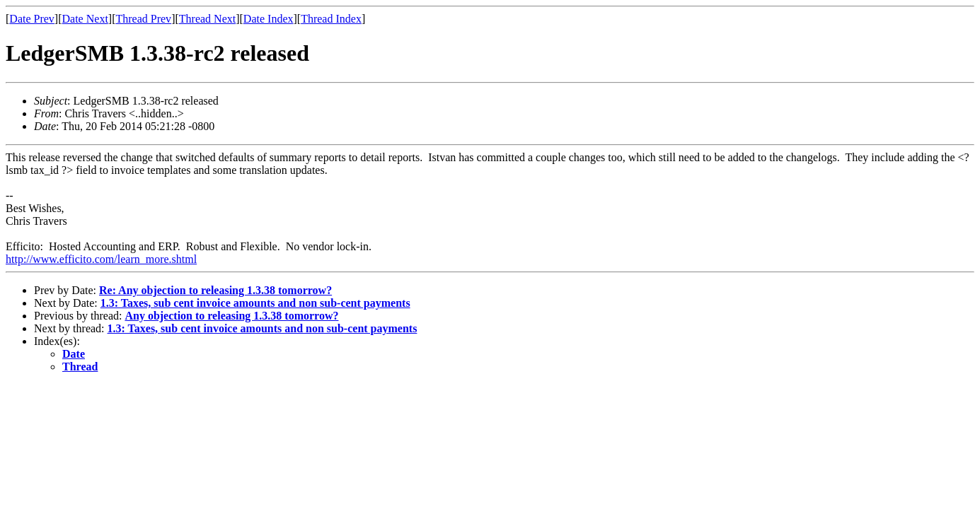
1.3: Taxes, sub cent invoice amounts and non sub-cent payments (255, 303)
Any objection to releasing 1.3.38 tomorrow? (231, 316)
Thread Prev (143, 19)
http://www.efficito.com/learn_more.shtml (101, 259)
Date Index (269, 19)
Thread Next (207, 19)
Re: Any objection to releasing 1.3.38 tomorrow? (215, 290)
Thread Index (331, 19)
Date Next (85, 19)
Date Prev (32, 19)
